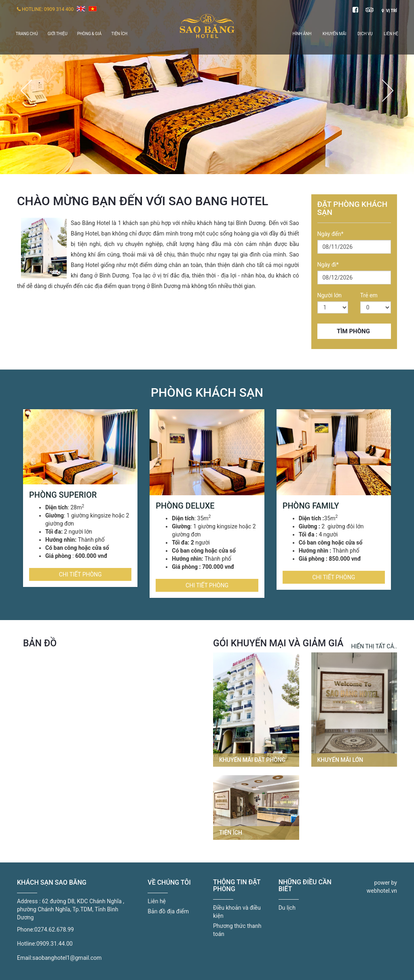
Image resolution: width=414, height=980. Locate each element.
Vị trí (389, 11)
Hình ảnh (302, 34)
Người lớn (330, 295)
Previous (26, 90)
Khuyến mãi (335, 34)
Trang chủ (27, 34)
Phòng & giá (90, 34)
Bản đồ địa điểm (168, 911)
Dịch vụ (365, 34)
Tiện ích (119, 34)
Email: (25, 958)
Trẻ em (369, 295)
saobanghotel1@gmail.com (67, 958)
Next (388, 90)
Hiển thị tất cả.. (374, 646)
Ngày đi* (328, 265)
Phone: (26, 930)
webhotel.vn (382, 891)
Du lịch (287, 908)
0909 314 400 (59, 9)
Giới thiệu (58, 34)
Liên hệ (391, 34)
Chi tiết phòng (80, 574)
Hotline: (27, 944)
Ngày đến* (331, 234)
